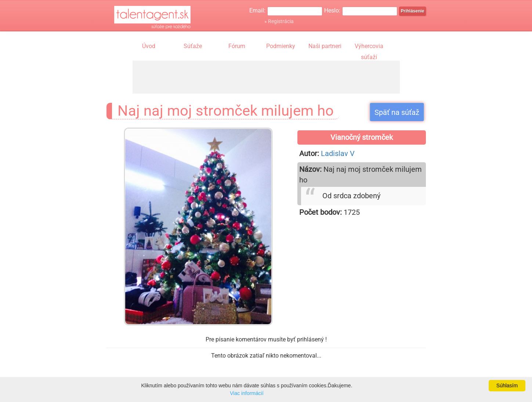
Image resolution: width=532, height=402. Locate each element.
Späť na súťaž (397, 112)
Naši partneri (325, 46)
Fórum (237, 46)
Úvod (149, 46)
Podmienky (281, 46)
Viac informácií (247, 393)
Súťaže (193, 46)
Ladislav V (338, 153)
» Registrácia (279, 21)
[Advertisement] (266, 77)
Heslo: (332, 10)
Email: (257, 10)
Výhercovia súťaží (369, 47)
